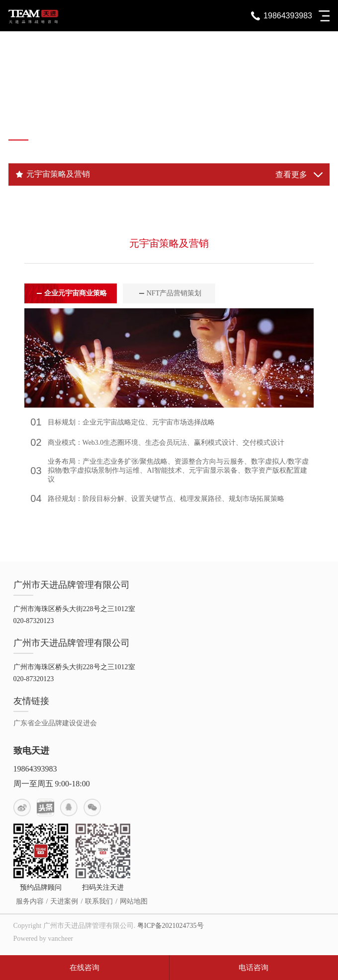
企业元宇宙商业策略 (76, 293)
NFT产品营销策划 (174, 293)
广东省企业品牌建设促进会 (55, 723)
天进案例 (64, 901)
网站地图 (134, 901)
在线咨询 (84, 968)
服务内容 (30, 901)
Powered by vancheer (43, 939)
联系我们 (99, 901)
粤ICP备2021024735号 (170, 926)
